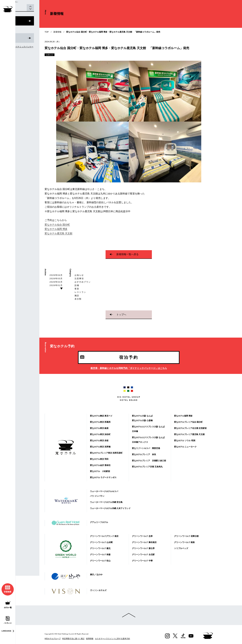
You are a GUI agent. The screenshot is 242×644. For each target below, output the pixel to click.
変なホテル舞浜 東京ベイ (101, 416)
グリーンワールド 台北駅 (143, 555)
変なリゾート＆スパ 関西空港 (146, 448)
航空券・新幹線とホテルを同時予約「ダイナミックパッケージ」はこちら (129, 368)
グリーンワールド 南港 (184, 542)
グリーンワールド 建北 (100, 548)
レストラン (80, 292)
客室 (77, 289)
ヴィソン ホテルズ (98, 590)
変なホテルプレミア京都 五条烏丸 (147, 467)
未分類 (78, 299)
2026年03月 (56, 279)
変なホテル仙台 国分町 (57, 225)
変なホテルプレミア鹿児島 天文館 (189, 434)
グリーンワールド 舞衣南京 (144, 542)
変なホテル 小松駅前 (100, 471)
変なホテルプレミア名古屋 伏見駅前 (190, 428)
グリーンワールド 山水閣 (101, 542)
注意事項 (79, 279)
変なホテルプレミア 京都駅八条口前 (149, 461)
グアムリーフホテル (99, 522)
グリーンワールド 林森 (100, 555)
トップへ (121, 315)
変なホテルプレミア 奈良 (144, 454)
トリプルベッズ (181, 548)
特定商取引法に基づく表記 (73, 639)
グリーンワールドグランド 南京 (104, 536)
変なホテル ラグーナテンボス (103, 477)
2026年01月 (56, 285)
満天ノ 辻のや (96, 575)
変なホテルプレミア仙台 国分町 (188, 422)
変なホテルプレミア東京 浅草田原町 (106, 453)
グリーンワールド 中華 (142, 561)
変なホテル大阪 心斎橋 (142, 420)
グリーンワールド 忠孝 (142, 536)
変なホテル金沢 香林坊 (100, 465)
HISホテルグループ (53, 639)
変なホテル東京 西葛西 (100, 422)
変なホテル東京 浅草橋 (100, 447)
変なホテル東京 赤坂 (99, 441)
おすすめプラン (83, 282)
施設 (77, 296)
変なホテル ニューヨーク (185, 447)
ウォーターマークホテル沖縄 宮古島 (106, 502)
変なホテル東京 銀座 (99, 428)
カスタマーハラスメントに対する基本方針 (113, 639)
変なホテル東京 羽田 (99, 459)
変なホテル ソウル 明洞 (185, 441)
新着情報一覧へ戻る (127, 254)
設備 (77, 285)
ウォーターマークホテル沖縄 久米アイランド (110, 508)
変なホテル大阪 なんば (142, 416)
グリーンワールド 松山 (100, 561)
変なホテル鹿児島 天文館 (58, 233)
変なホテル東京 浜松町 (100, 434)
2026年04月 (56, 275)
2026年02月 (56, 282)
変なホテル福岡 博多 (56, 229)
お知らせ (79, 275)
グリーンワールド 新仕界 (143, 548)
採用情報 (90, 639)
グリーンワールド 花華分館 (186, 536)
